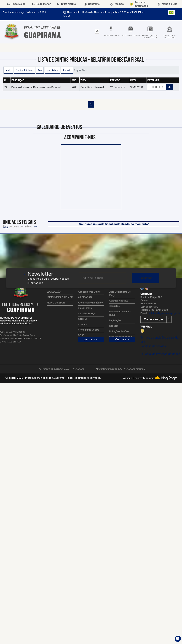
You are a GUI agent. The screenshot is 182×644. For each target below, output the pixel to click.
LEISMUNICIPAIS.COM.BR (60, 297)
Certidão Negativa (119, 301)
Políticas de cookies (153, 346)
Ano (40, 70)
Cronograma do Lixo (89, 330)
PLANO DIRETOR (56, 303)
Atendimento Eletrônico (90, 303)
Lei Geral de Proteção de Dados (160, 354)
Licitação (114, 326)
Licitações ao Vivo (119, 332)
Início (8, 70)
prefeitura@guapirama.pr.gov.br (164, 313)
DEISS (81, 335)
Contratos (114, 306)
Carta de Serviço (87, 314)
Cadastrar (146, 278)
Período (67, 70)
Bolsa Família (85, 308)
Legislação (115, 321)
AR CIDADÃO (85, 297)
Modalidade (52, 70)
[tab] (97, 31)
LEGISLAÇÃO (54, 292)
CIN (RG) (82, 319)
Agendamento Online (89, 292)
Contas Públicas (24, 70)
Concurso (83, 325)
